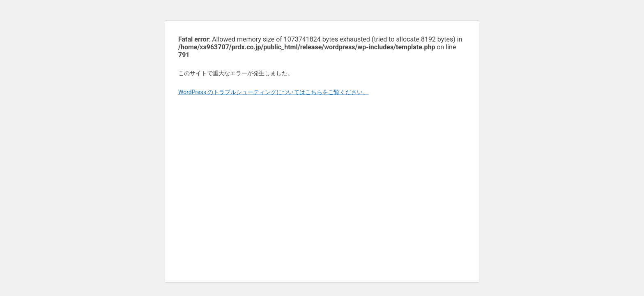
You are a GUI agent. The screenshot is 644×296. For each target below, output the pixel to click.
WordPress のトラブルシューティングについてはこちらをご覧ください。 (274, 92)
